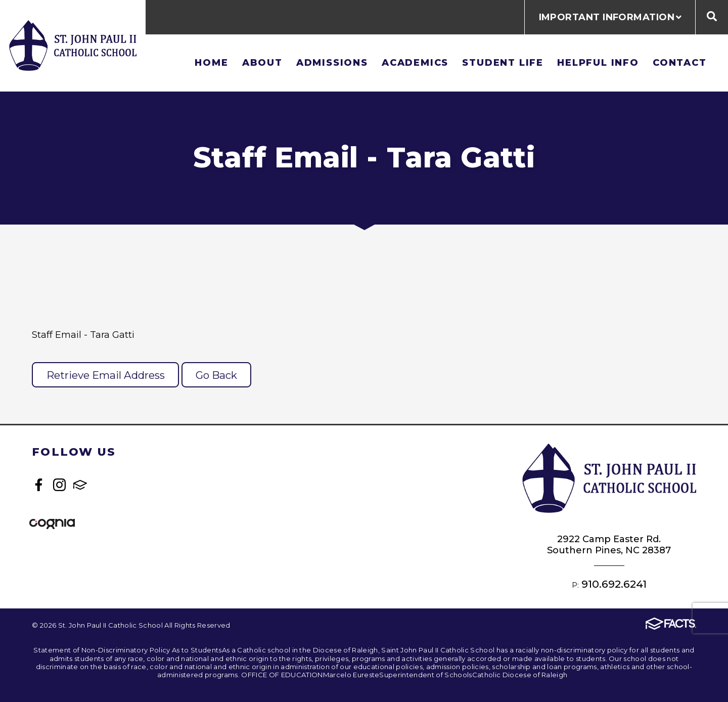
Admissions (332, 62)
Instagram (59, 485)
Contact (680, 62)
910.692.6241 (614, 584)
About (262, 62)
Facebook (39, 485)
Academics (415, 62)
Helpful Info (598, 62)
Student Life (503, 62)
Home (211, 62)
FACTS (80, 485)
